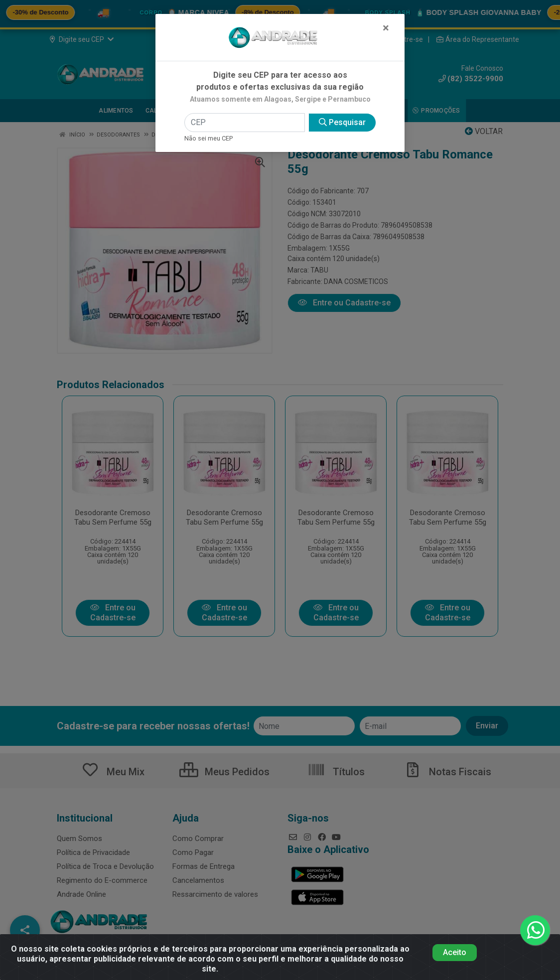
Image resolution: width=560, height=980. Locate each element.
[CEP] (245, 123)
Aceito (455, 952)
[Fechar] (386, 28)
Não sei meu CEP (209, 138)
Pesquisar (342, 122)
